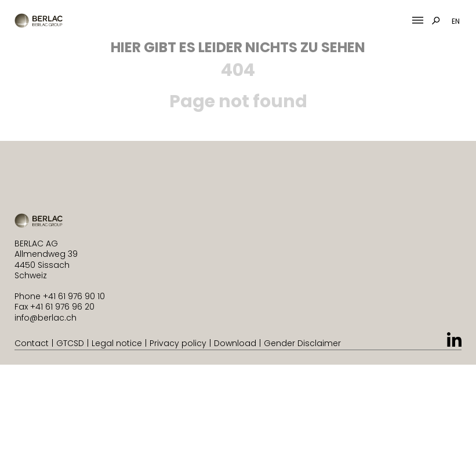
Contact (32, 343)
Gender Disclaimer (302, 343)
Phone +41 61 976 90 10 (60, 296)
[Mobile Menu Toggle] (418, 21)
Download (235, 343)
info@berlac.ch (46, 318)
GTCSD (70, 343)
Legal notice (117, 343)
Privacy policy (178, 343)
